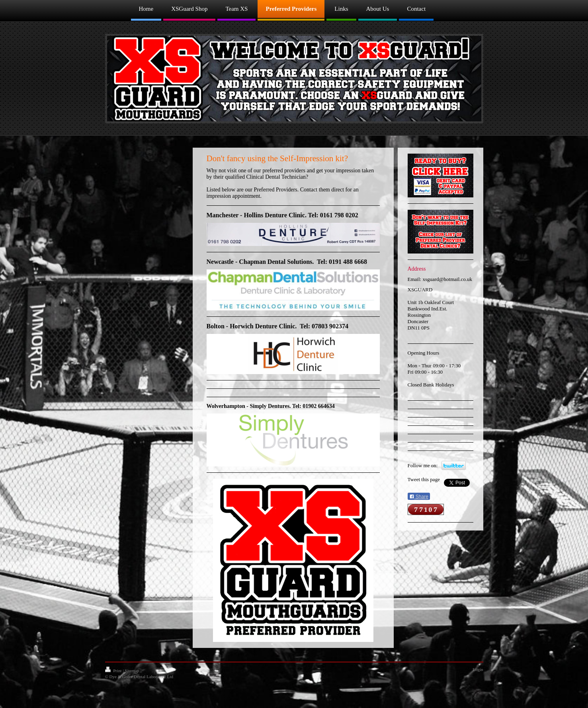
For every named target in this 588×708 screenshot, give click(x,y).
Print (114, 671)
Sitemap (132, 671)
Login (478, 669)
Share (419, 497)
